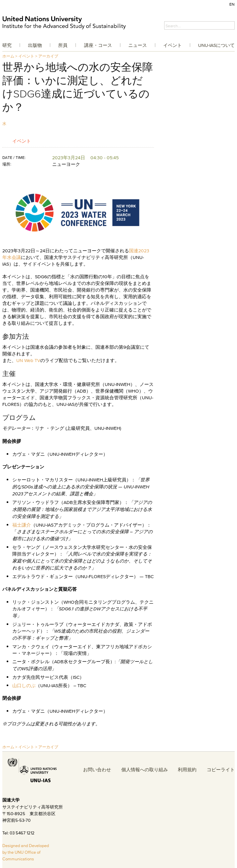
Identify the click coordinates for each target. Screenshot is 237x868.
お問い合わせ (97, 770)
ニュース (138, 45)
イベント (173, 45)
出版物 (35, 45)
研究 (7, 45)
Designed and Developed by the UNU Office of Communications (26, 852)
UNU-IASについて (216, 45)
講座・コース (98, 45)
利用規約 (187, 770)
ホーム (8, 56)
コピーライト (221, 770)
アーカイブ (48, 56)
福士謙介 (22, 525)
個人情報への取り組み (145, 770)
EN (232, 4)
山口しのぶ (24, 685)
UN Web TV (28, 360)
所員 (63, 45)
